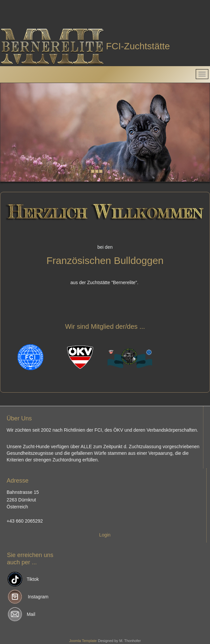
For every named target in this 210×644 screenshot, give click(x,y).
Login (105, 535)
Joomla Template (83, 641)
